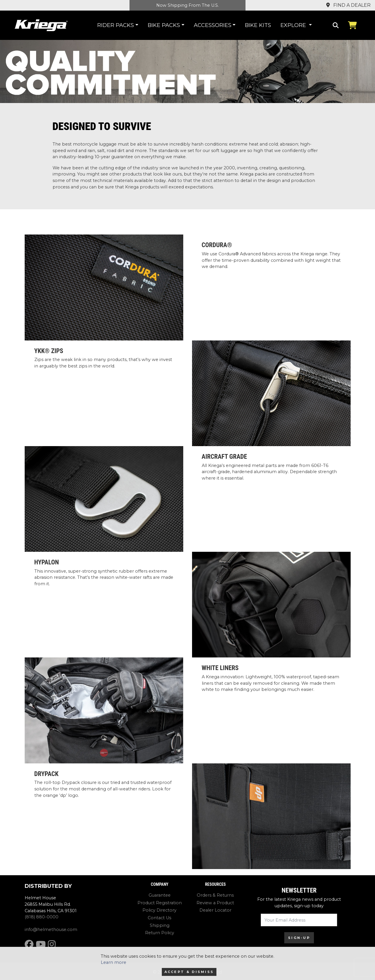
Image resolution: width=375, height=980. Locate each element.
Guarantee (160, 895)
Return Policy (160, 933)
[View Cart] (354, 25)
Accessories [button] (213, 25)
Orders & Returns (215, 895)
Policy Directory (159, 910)
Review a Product (215, 903)
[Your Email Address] (299, 920)
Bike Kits (258, 25)
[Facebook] (29, 944)
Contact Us (159, 918)
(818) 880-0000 (42, 917)
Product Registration (160, 903)
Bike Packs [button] (164, 25)
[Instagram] (52, 944)
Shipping (160, 925)
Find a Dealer (348, 5)
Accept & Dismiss (189, 972)
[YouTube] (41, 944)
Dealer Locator (215, 910)
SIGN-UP (299, 938)
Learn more (113, 962)
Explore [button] (294, 25)
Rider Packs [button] (116, 25)
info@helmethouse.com (51, 930)
